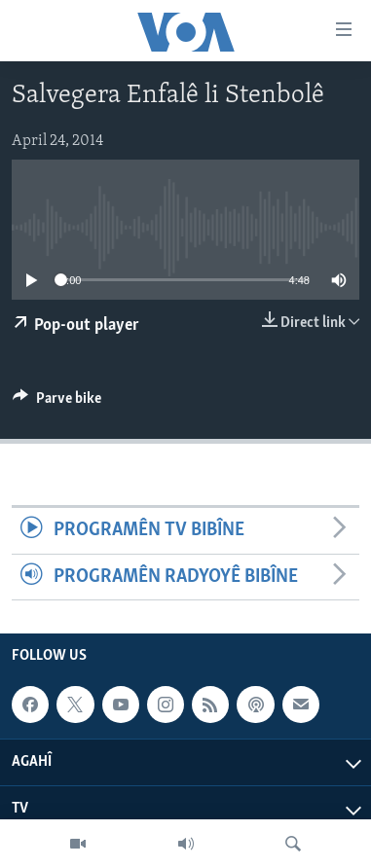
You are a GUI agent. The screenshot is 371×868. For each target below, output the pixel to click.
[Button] (57, 403)
